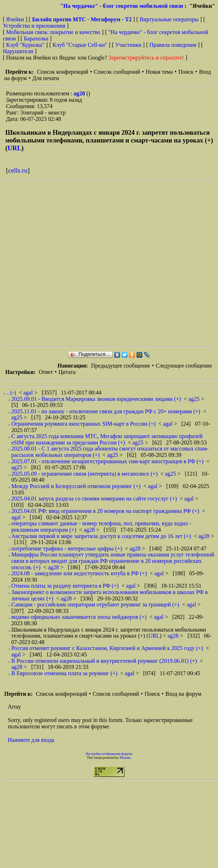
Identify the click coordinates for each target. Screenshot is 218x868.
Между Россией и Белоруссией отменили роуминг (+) (76, 486)
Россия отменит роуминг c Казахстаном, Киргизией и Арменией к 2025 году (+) (107, 648)
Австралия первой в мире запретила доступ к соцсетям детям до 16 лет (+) (101, 536)
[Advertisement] (80, 263)
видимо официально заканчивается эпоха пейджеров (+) (79, 617)
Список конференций (62, 72)
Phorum (125, 758)
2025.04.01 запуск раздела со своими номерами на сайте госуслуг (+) (94, 499)
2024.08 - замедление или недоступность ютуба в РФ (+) (79, 573)
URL (14, 148)
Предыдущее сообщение (121, 366)
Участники (128, 45)
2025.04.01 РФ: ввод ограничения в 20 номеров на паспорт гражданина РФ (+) (105, 511)
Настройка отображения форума (109, 754)
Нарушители (18, 51)
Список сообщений (117, 72)
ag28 (80, 93)
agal (29, 393)
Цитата (67, 372)
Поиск (186, 72)
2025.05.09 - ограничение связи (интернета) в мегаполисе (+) (84, 474)
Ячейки (16, 19)
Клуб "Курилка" (25, 45)
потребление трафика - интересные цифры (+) (67, 548)
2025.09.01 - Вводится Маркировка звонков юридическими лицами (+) (96, 399)
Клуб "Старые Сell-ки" (80, 45)
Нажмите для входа (31, 740)
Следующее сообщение (184, 366)
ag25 (195, 399)
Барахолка (36, 38)
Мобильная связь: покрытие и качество (53, 32)
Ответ (46, 372)
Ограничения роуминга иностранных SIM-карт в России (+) (84, 424)
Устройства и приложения (34, 26)
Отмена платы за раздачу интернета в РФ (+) (65, 586)
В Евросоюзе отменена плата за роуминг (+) (64, 673)
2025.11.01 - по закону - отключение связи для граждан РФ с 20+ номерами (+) (106, 411)
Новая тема (159, 72)
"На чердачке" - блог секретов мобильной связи (122, 6)
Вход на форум (183, 694)
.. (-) (11, 393)
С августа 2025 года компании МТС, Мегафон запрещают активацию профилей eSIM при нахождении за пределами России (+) (107, 439)
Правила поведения (173, 45)
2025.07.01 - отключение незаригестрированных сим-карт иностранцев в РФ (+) (107, 461)
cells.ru (18, 170)
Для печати (46, 78)
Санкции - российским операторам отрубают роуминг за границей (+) (95, 604)
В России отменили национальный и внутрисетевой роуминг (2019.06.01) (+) (104, 661)
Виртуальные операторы (169, 19)
